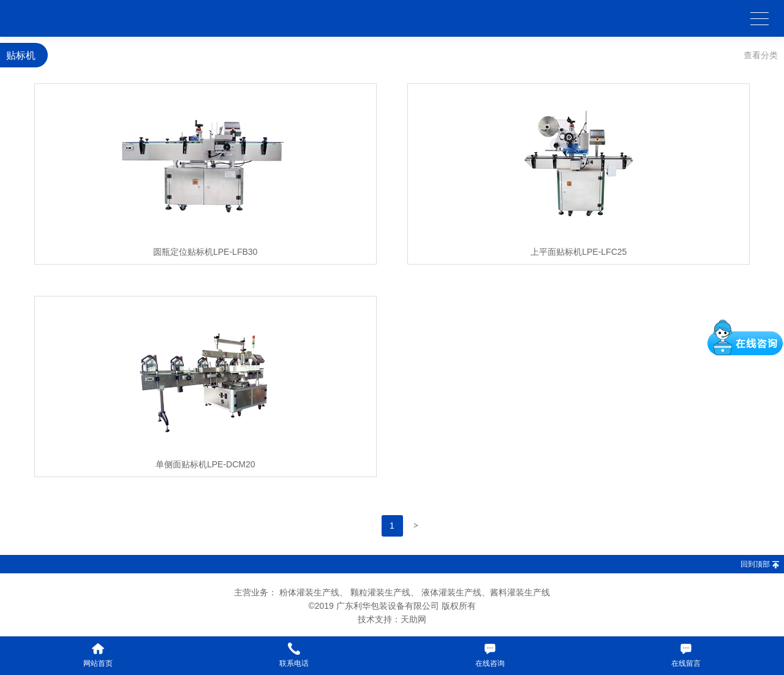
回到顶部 (755, 564)
